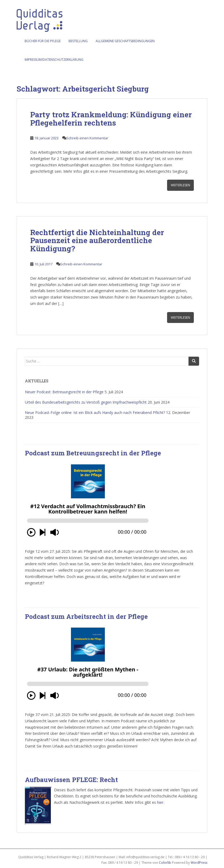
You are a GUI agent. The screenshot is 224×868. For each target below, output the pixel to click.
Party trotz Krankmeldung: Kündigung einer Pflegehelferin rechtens (111, 119)
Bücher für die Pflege (43, 41)
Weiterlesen (180, 185)
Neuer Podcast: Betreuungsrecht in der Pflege (64, 392)
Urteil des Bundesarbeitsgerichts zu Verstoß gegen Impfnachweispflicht (86, 402)
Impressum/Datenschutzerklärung (54, 60)
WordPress (199, 863)
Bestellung (78, 41)
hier (160, 802)
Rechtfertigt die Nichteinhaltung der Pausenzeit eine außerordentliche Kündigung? (97, 241)
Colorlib (165, 863)
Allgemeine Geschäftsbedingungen (125, 41)
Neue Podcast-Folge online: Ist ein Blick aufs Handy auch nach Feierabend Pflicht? (95, 413)
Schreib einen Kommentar (87, 138)
